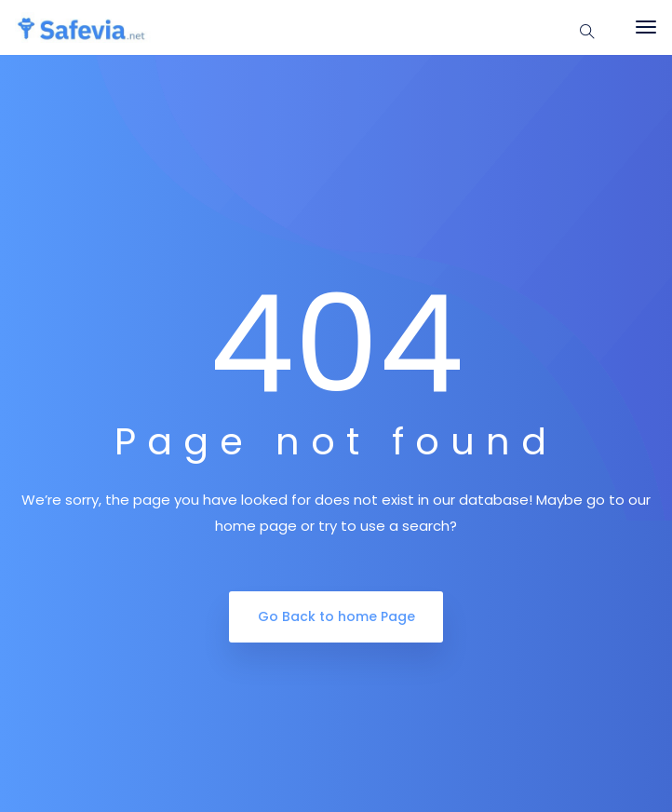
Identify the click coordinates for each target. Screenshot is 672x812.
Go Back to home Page (336, 616)
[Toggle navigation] (646, 27)
